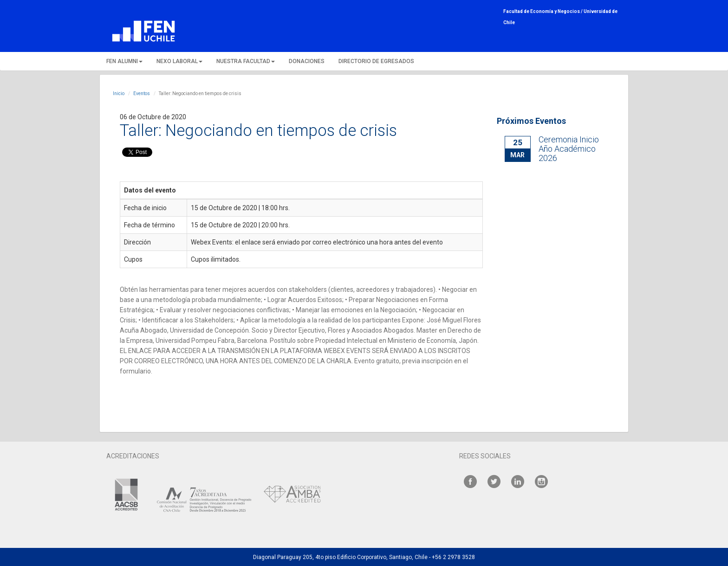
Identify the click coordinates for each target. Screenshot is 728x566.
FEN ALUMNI (124, 61)
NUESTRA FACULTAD (246, 61)
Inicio (119, 93)
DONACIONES (307, 61)
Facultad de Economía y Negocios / (543, 11)
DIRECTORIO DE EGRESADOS (376, 61)
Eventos (142, 93)
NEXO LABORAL (179, 61)
